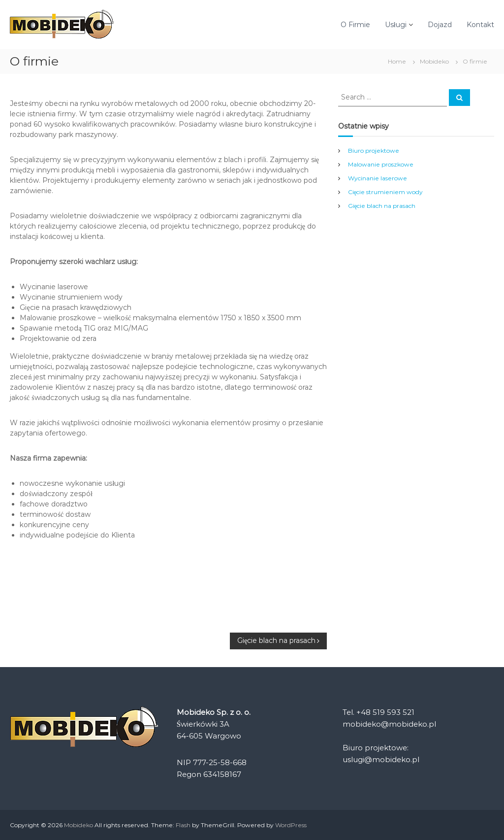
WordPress (291, 825)
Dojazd (440, 25)
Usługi (396, 25)
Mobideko (434, 61)
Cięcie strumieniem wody (385, 192)
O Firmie (355, 25)
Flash (183, 825)
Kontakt (480, 25)
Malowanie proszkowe (381, 164)
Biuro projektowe (374, 151)
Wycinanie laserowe (378, 178)
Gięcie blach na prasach (382, 206)
